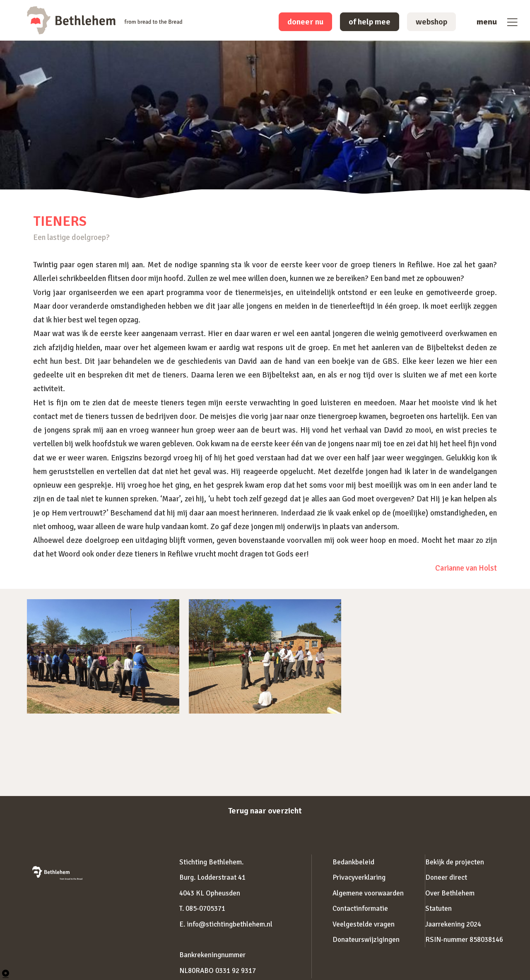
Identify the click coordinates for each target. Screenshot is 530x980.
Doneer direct (446, 877)
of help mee (370, 22)
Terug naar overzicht (265, 811)
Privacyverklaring (359, 877)
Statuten (438, 909)
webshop (431, 22)
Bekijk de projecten (455, 862)
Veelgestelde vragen (364, 924)
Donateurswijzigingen (366, 940)
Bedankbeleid (353, 862)
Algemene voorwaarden (368, 893)
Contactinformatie (360, 909)
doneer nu (305, 22)
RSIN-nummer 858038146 (464, 940)
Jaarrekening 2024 (453, 924)
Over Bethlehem (450, 893)
